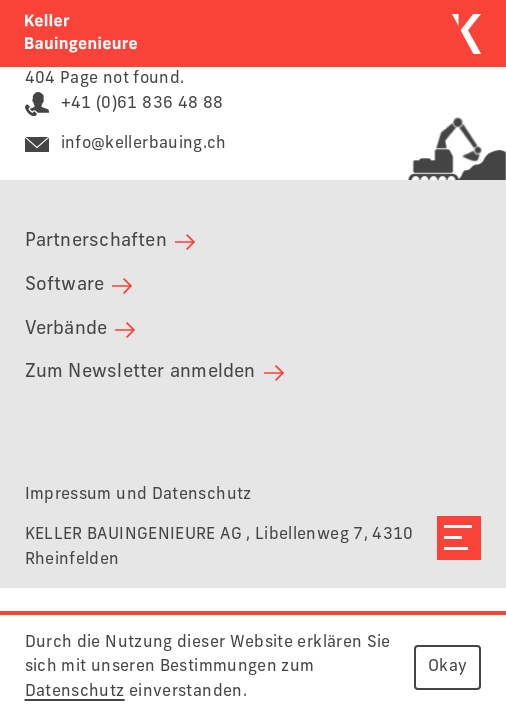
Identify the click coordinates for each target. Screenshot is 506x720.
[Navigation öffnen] (459, 538)
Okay (447, 666)
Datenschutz (75, 691)
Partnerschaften (110, 241)
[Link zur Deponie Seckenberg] (441, 136)
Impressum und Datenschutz (138, 494)
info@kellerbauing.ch (126, 143)
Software (79, 285)
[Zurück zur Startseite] (81, 33)
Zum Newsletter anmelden (154, 372)
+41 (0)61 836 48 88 (124, 104)
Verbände (80, 329)
